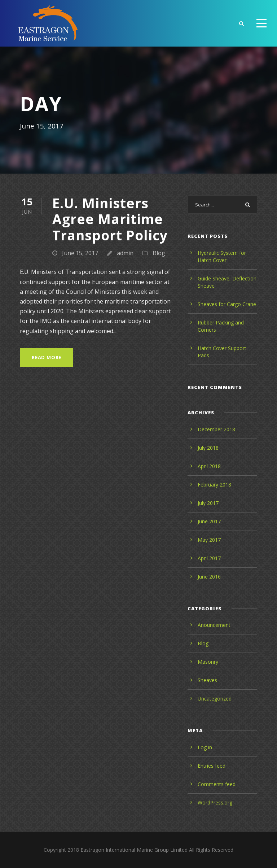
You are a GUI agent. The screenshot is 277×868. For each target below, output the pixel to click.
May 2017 (209, 540)
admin (125, 253)
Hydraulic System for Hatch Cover (222, 256)
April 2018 (209, 466)
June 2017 (209, 521)
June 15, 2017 (80, 253)
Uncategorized (215, 699)
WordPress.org (215, 802)
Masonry (208, 662)
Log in (205, 747)
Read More (47, 357)
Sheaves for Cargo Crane (227, 304)
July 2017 (208, 503)
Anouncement (214, 625)
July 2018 (208, 448)
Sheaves (207, 680)
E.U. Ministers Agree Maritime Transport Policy (110, 219)
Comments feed (217, 784)
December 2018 (216, 429)
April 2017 (209, 558)
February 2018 (214, 485)
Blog (159, 253)
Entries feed (212, 766)
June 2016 (209, 577)
